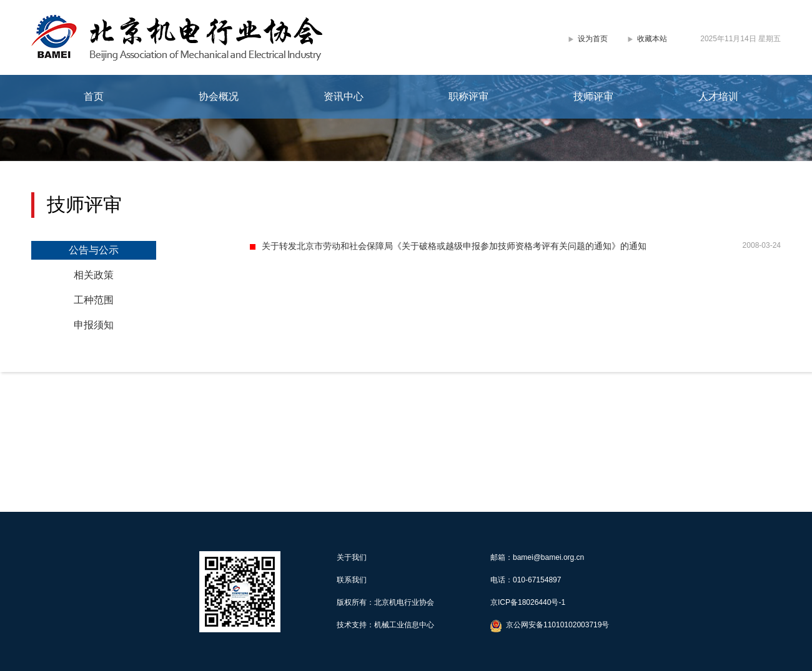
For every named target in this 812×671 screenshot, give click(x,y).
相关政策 (94, 275)
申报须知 (94, 325)
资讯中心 (344, 96)
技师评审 (593, 96)
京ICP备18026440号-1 (528, 602)
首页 (94, 96)
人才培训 (718, 96)
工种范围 (94, 300)
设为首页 (593, 39)
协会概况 (219, 96)
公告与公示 (94, 250)
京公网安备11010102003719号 (557, 625)
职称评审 (468, 96)
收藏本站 (652, 39)
